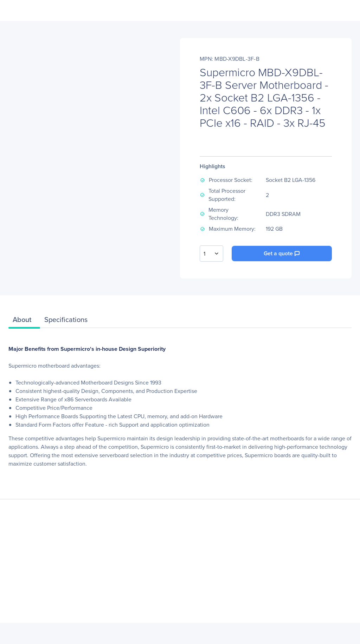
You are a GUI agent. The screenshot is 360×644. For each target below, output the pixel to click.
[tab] (24, 321)
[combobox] (211, 254)
